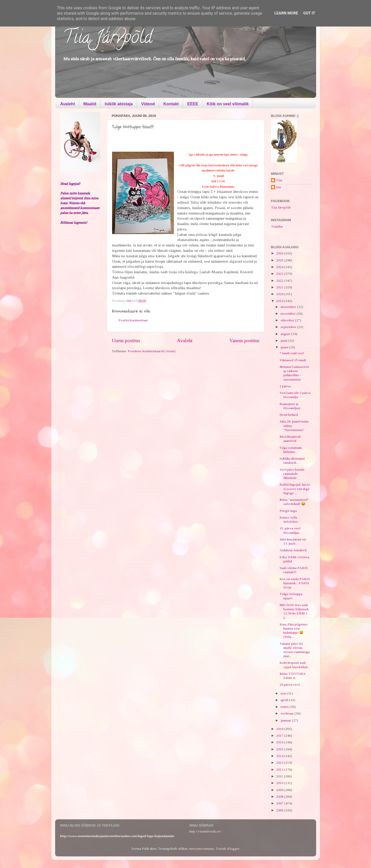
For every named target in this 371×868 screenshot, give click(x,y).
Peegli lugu (288, 511)
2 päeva (285, 386)
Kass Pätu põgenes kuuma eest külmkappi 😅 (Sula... (294, 631)
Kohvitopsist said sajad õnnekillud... (295, 665)
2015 (280, 749)
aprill (285, 700)
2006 (280, 810)
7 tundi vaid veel (292, 353)
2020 (280, 294)
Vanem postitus (244, 341)
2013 (280, 763)
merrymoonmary (202, 849)
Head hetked (289, 415)
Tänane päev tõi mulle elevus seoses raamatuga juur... (295, 650)
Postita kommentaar (133, 320)
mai (284, 693)
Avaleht (68, 104)
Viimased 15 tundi (293, 360)
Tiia (279, 180)
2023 (280, 274)
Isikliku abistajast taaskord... (292, 461)
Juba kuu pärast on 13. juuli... (293, 541)
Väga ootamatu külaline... (291, 450)
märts (285, 707)
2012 (280, 770)
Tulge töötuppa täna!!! (291, 596)
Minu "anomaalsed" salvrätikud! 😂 (294, 502)
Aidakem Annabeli (293, 550)
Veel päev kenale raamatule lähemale (292, 474)
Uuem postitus (126, 341)
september (289, 327)
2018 (280, 729)
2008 (280, 797)
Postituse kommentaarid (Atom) (152, 351)
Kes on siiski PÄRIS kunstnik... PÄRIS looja (295, 583)
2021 (280, 287)
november (289, 313)
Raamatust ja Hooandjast (290, 406)
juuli (284, 341)
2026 (280, 253)
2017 (280, 736)
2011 (280, 776)
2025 (280, 260)
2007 (280, 803)
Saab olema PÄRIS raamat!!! (294, 570)
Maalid (90, 104)
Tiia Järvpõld (108, 39)
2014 (280, 756)
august (286, 334)
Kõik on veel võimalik (228, 104)
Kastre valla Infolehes (289, 519)
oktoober (288, 320)
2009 (280, 790)
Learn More (286, 13)
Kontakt (171, 104)
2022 (280, 281)
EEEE (193, 104)
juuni (285, 347)
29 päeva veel (290, 685)
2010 (280, 783)
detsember (289, 307)
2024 (280, 267)
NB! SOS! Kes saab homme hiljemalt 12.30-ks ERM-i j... (294, 611)
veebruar (288, 713)
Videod (148, 104)
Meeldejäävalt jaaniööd (290, 439)
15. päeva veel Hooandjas (290, 530)
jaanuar (286, 720)
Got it (309, 13)
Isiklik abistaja (119, 104)
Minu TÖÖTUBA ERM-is (293, 676)
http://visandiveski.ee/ (205, 831)
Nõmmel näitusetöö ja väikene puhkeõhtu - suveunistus (294, 373)
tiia (279, 187)
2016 (280, 742)
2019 (280, 301)
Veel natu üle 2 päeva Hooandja (295, 395)
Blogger (233, 849)
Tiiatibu (277, 226)
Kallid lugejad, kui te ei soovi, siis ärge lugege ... (295, 489)
